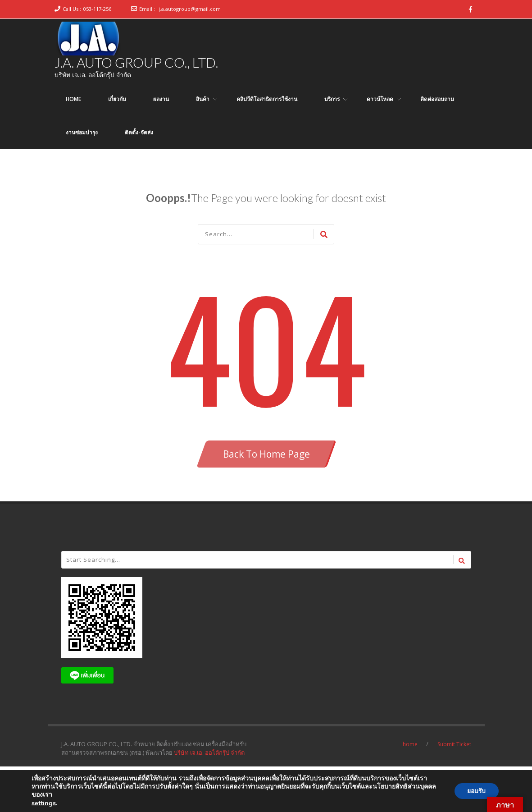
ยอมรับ (476, 791)
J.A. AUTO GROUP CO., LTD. (136, 62)
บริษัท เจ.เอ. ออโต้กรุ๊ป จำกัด (209, 752)
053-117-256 (97, 9)
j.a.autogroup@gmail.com (190, 9)
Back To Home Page (266, 454)
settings (44, 803)
